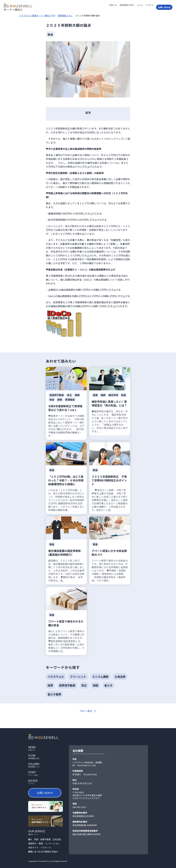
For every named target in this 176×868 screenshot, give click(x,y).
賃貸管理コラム (65, 16)
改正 (84, 685)
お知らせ (113, 7)
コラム (140, 7)
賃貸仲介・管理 (36, 843)
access (46, 782)
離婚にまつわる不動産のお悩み (43, 852)
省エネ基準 (54, 694)
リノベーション (52, 843)
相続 (96, 685)
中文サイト (33, 848)
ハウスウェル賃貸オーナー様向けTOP (37, 16)
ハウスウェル (56, 677)
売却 (36, 839)
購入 (30, 839)
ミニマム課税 (100, 677)
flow (46, 757)
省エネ (108, 685)
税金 (50, 34)
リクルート (46, 848)
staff (46, 773)
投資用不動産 (67, 685)
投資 (50, 685)
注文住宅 (57, 839)
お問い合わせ (164, 7)
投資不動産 (46, 839)
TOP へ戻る (86, 711)
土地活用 (120, 677)
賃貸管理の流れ (127, 7)
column (46, 765)
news (46, 748)
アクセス (150, 7)
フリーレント (78, 677)
